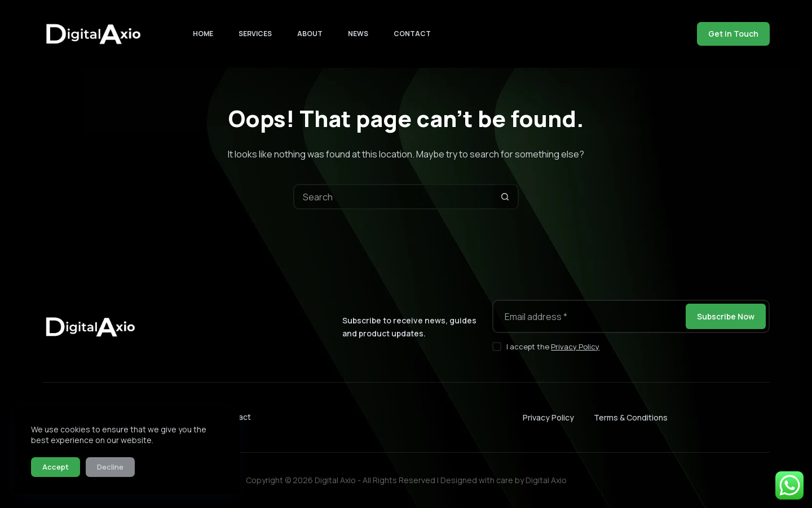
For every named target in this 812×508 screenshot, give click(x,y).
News (358, 34)
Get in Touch (733, 34)
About (310, 34)
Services (255, 34)
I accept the (553, 347)
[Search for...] (393, 197)
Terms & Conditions (631, 417)
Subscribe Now (726, 316)
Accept (56, 467)
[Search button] (505, 197)
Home (203, 34)
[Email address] (588, 316)
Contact (412, 34)
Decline (110, 467)
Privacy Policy (575, 347)
